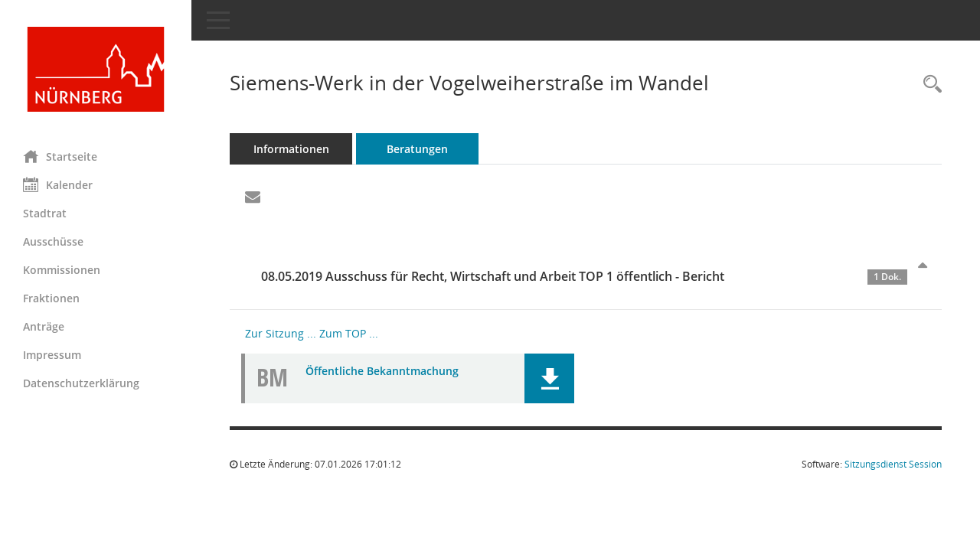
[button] (549, 378)
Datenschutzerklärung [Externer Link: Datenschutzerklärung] (81, 383)
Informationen (291, 149)
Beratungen (417, 149)
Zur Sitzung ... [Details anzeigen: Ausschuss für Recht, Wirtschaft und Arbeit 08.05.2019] (281, 333)
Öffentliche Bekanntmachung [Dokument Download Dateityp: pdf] (382, 371)
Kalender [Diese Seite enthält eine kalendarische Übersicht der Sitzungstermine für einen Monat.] (58, 184)
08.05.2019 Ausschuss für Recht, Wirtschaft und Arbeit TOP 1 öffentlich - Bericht (584, 276)
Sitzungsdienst (893, 464)
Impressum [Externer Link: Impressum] (52, 355)
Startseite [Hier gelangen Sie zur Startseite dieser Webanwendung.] (60, 156)
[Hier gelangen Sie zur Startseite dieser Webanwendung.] (96, 69)
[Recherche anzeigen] (929, 85)
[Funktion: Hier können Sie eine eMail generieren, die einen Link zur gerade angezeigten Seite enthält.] (253, 197)
